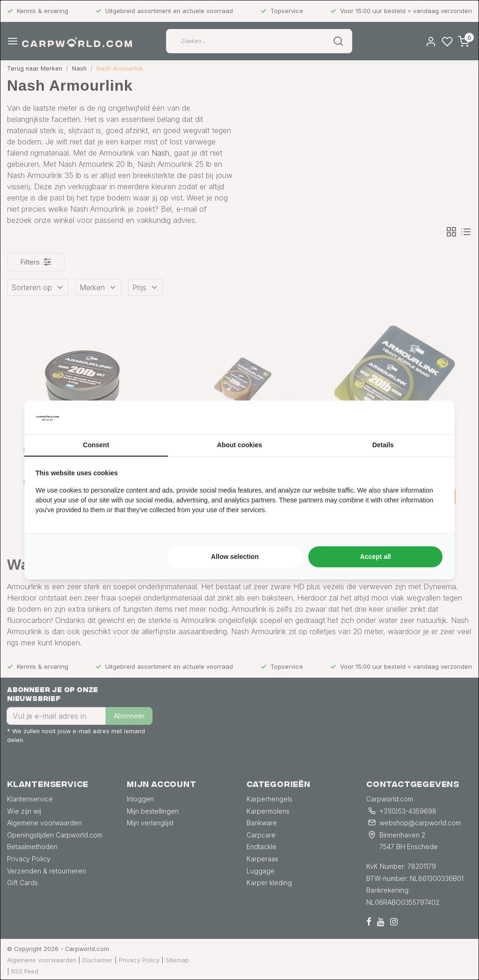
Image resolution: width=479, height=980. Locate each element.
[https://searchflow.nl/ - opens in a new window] (432, 417)
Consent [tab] (96, 445)
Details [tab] (383, 445)
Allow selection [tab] (235, 557)
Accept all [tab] (376, 557)
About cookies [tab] (239, 445)
